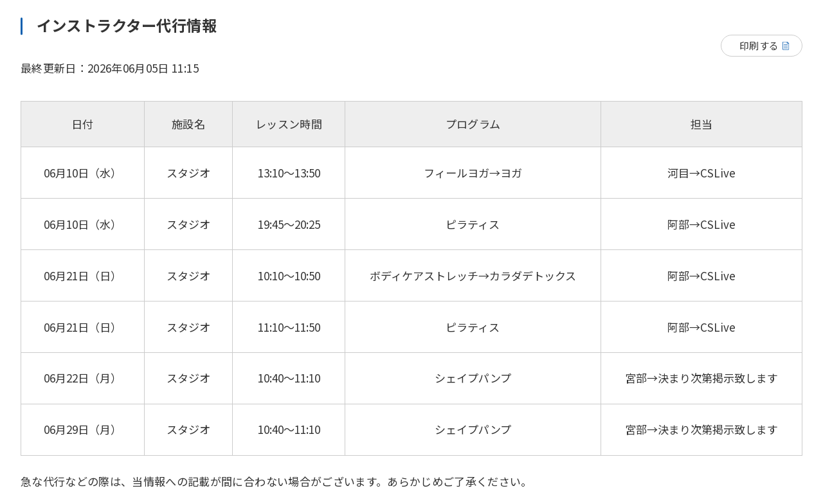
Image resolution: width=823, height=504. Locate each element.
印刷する (759, 45)
